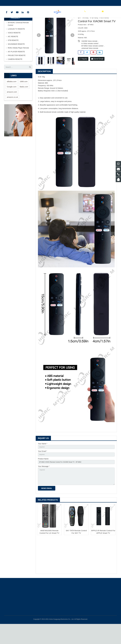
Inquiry (83, 75)
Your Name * (43, 459)
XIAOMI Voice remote (89, 57)
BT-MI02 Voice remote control (92, 62)
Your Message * (44, 484)
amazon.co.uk (12, 113)
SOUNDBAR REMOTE (16, 60)
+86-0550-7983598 (13, 2)
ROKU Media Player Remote (18, 64)
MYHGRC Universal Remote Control (18, 40)
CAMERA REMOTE (15, 75)
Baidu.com (24, 102)
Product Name (43, 476)
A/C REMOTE (13, 52)
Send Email (97, 75)
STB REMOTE (13, 56)
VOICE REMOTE (14, 49)
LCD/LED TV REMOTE (16, 45)
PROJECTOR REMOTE (17, 71)
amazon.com (12, 108)
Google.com (12, 102)
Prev (39, 51)
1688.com (24, 97)
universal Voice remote (90, 64)
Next (72, 51)
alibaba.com (12, 97)
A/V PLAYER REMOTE (16, 67)
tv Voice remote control (90, 59)
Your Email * (42, 468)
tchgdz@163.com (30, 2)
